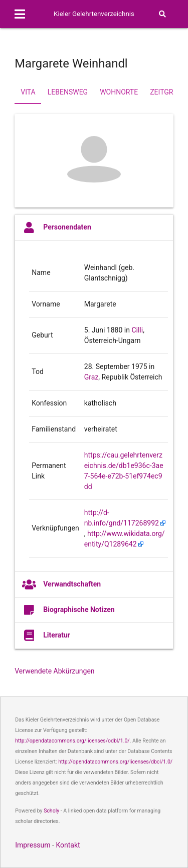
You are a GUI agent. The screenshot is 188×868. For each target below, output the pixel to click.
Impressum (33, 845)
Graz (91, 377)
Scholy (51, 811)
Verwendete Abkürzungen (54, 671)
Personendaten (57, 227)
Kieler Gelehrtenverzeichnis (94, 14)
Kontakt (68, 845)
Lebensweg (68, 92)
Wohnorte (119, 92)
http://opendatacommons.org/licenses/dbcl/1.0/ (115, 762)
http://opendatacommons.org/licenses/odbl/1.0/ (72, 741)
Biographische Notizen (68, 610)
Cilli (137, 330)
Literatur (46, 635)
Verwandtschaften (61, 584)
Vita (28, 92)
